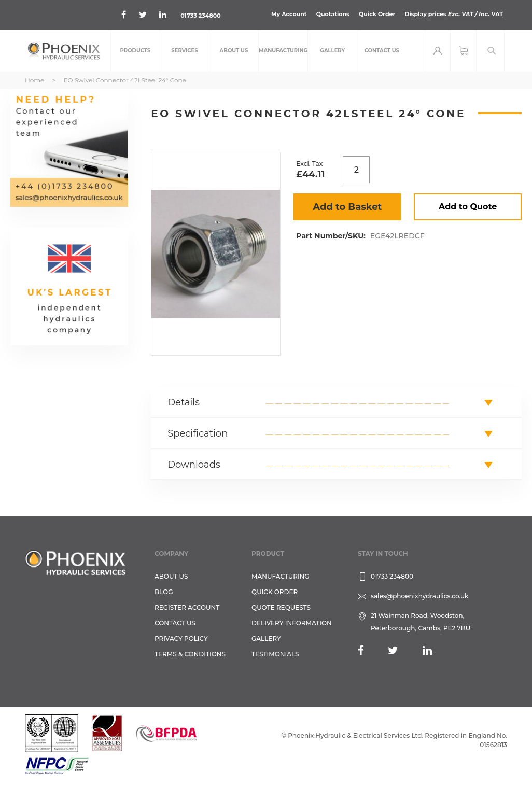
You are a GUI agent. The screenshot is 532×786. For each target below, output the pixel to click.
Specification (198, 433)
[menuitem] (135, 51)
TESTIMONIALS (275, 654)
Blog (164, 592)
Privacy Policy (181, 638)
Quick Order (377, 14)
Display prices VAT (454, 14)
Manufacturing (281, 576)
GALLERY (266, 638)
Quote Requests (281, 607)
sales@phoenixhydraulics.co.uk (420, 596)
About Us (171, 576)
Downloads (194, 465)
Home (34, 80)
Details (184, 402)
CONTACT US (175, 623)
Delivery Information (292, 623)
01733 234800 (200, 16)
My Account (289, 14)
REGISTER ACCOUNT (187, 607)
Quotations (333, 14)
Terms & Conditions (190, 654)
